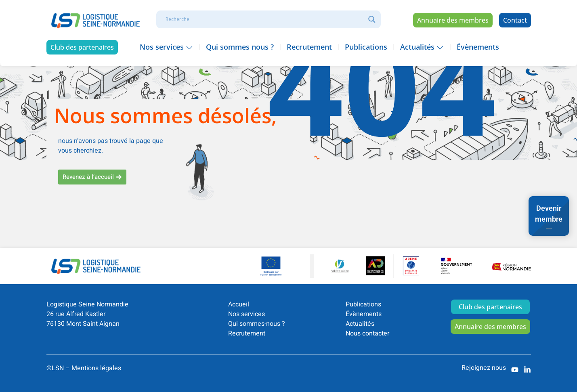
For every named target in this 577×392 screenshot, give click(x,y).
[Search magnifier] (372, 19)
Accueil (239, 304)
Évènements (364, 314)
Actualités (360, 324)
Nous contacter (367, 333)
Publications (363, 304)
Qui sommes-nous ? (257, 324)
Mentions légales (96, 368)
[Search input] (265, 19)
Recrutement (247, 333)
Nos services (247, 314)
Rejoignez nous (484, 368)
